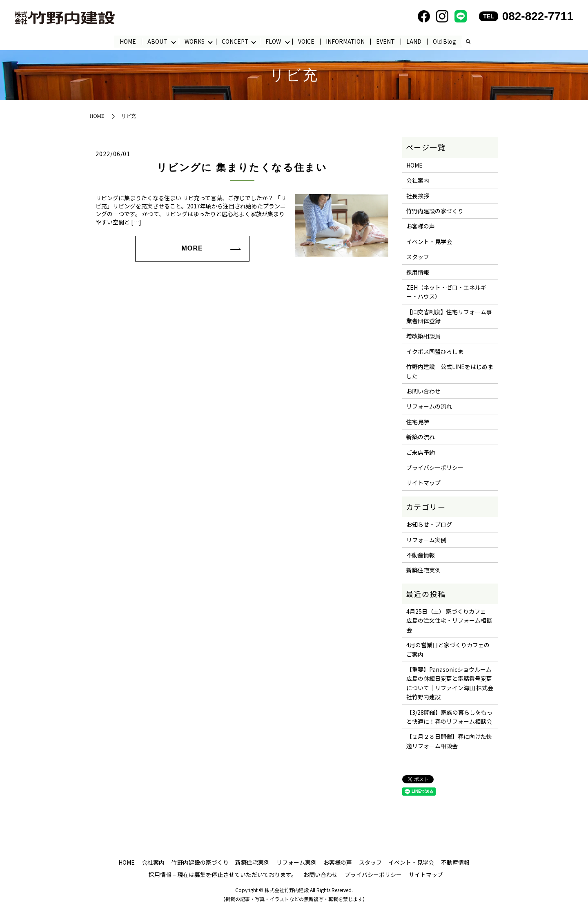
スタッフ (418, 257)
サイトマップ (423, 483)
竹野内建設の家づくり (435, 211)
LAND (414, 41)
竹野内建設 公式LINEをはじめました (450, 371)
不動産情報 (421, 555)
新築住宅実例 (423, 570)
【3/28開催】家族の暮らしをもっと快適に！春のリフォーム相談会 (449, 717)
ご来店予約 (421, 452)
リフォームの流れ (429, 407)
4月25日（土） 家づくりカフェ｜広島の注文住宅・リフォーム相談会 (449, 621)
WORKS (195, 41)
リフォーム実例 (426, 540)
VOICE (307, 41)
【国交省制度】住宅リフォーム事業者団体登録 (449, 316)
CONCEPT (235, 41)
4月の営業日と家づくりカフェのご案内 (448, 650)
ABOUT (157, 41)
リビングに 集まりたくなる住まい (242, 168)
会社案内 (418, 181)
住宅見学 (418, 422)
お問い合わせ (423, 391)
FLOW (274, 41)
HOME (128, 41)
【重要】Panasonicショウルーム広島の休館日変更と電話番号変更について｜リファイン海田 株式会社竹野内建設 (450, 683)
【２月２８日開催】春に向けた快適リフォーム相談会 (449, 741)
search (468, 42)
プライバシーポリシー (435, 467)
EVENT (386, 41)
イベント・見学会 (429, 242)
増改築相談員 (423, 336)
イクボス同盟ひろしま (435, 351)
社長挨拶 (418, 196)
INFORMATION (346, 41)
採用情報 (418, 272)
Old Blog (445, 41)
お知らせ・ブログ (429, 525)
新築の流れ (421, 437)
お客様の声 (421, 226)
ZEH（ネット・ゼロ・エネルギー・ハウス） (446, 292)
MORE (192, 249)
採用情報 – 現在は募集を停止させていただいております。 (223, 874)
